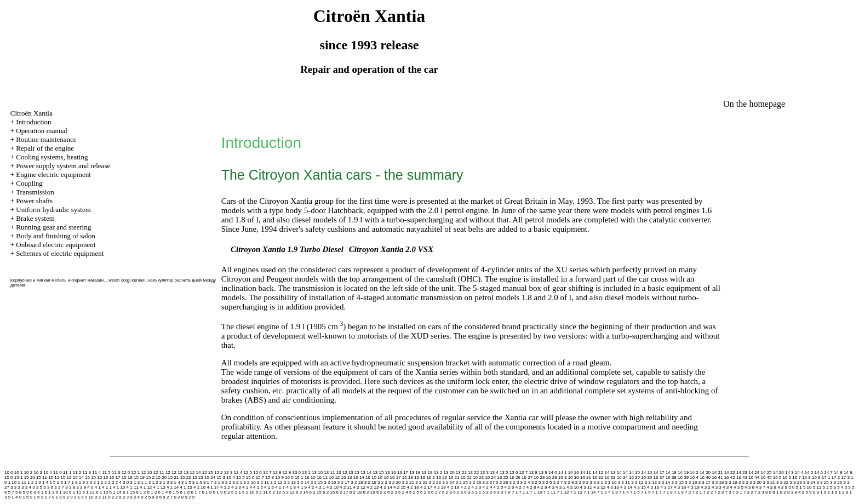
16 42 (730, 477)
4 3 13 (613, 487)
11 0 (58, 472)
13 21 (461, 472)
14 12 (598, 472)
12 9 (287, 472)
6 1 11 (75, 492)
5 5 (848, 487)
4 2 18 (440, 487)
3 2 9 (580, 482)
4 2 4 (488, 487)
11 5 (106, 472)
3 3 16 (691, 482)
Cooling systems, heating (52, 157)
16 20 (442, 477)
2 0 (89, 482)
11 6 (116, 472)
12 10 (146, 472)
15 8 (270, 477)
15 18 (127, 477)
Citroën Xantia (32, 113)
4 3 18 (680, 487)
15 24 (210, 477)
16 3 (563, 477)
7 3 (728, 492)
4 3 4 (728, 487)
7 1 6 (646, 492)
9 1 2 (840, 492)
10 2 (28, 472)
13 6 (514, 472)
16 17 (396, 477)
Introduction (33, 122)
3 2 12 (276, 482)
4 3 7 (760, 487)
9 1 (819, 492)
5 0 (791, 487)
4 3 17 (667, 487)
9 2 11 (101, 497)
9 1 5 (24, 497)
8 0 (768, 492)
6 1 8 (207, 492)
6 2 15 (315, 492)
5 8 (18, 492)
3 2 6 (547, 482)
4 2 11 (346, 487)
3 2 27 (489, 482)
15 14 (78, 477)
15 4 (231, 477)
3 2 (228, 482)
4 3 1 (560, 487)
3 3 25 (822, 482)
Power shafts (34, 201)
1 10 (13, 482)
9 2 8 (179, 497)
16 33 (610, 477)
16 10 (310, 477)
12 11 (159, 472)
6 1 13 (102, 492)
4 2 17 (426, 487)
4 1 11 (133, 487)
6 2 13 (289, 492)
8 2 (783, 492)
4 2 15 (399, 487)
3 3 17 (705, 482)
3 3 (589, 482)
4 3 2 (706, 487)
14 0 (553, 472)
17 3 (845, 477)
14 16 (646, 472)
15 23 (198, 477)
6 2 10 (248, 492)
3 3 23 (796, 482)
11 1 (67, 472)
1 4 (45, 482)
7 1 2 (602, 492)
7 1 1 (524, 492)
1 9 (82, 482)
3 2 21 (408, 482)
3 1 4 (175, 482)
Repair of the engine (45, 148)
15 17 (114, 477)
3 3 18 (718, 482)
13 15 (378, 472)
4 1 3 (236, 487)
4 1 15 (186, 487)
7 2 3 (719, 492)
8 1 (775, 492)
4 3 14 (626, 487)
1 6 (60, 482)
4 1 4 (247, 487)
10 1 (19, 472)
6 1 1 (49, 492)
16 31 (586, 477)
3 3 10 (610, 482)
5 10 (808, 487)
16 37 (659, 477)
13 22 (473, 472)
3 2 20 (394, 482)
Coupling (29, 183)
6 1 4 (163, 492)
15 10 (30, 477)
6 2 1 (236, 492)
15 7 (260, 477)
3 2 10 (249, 482)
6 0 (33, 492)
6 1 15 (129, 492)
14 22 (730, 472)
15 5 (240, 477)
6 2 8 (447, 492)
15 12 (54, 477)
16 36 (646, 477)
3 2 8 (569, 482)
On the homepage (754, 104)
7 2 (688, 492)
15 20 (161, 477)
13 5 (504, 472)
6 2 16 (329, 492)
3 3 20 (755, 482)
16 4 (694, 477)
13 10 (317, 472)
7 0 (508, 492)
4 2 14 (386, 487)
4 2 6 (509, 487)
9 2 (66, 497)
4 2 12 (359, 487)
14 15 (634, 472)
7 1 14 (589, 492)
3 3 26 (836, 482)
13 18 (415, 472)
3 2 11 (263, 482)
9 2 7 (168, 497)
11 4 (96, 472)
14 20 (705, 472)
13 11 (329, 472)
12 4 (238, 472)
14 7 (828, 472)
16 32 (598, 477)
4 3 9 (782, 487)
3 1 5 (186, 482)
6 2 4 (403, 492)
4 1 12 (146, 487)
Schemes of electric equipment (60, 253)
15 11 (42, 477)
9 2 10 (87, 497)
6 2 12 (275, 492)
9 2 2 (113, 497)
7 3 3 (759, 492)
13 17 (403, 472)
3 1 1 (142, 482)
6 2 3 (392, 492)
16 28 (539, 477)
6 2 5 (414, 492)
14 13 (610, 472)
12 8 (277, 472)
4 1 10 (119, 487)
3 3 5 (37, 487)
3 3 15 (678, 482)
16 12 (334, 477)
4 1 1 (107, 487)
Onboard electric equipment (56, 245)
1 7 (67, 482)
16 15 (371, 477)
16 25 (503, 477)
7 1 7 (657, 492)
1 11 (22, 482)
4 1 (98, 487)
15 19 (139, 477)
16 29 (552, 477)
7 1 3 (613, 492)
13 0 (296, 472)
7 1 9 (679, 492)
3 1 (133, 482)
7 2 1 (697, 492)
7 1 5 (635, 492)
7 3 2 (748, 492)
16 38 (671, 477)
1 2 (30, 482)
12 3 (228, 472)
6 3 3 (499, 492)
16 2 (431, 477)
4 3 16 (653, 487)
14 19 (683, 472)
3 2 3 (514, 482)
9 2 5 (146, 497)
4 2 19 (453, 487)
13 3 (484, 472)
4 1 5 (258, 487)
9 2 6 (157, 497)
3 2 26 (475, 482)
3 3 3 (15, 487)
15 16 (102, 477)
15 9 (279, 477)
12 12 (171, 472)
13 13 (354, 472)
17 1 (826, 477)
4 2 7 (520, 487)
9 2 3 (124, 497)
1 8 (74, 482)
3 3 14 (664, 482)
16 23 (478, 477)
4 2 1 (320, 487)
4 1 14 (173, 487)
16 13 (347, 477)
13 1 (306, 472)
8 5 (805, 492)
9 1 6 (35, 497)
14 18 (671, 472)
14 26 (778, 472)
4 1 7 (280, 487)
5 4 (840, 487)
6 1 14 (115, 492)
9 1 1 (829, 492)
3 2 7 (558, 482)
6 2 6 (425, 492)
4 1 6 (269, 487)
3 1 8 (219, 482)
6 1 (40, 492)
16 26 (515, 477)
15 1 (19, 477)
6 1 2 (141, 492)
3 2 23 (435, 482)
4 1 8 (291, 487)
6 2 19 (369, 492)
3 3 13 (651, 482)
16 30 (574, 477)
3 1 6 (197, 482)
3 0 (126, 482)
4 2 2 (465, 487)
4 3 (551, 487)
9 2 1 (75, 497)
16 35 (634, 477)
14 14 (622, 472)
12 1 (136, 472)
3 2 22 (421, 482)
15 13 (66, 477)
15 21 (173, 477)
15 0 (9, 477)
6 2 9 (458, 492)
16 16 (383, 477)
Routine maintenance (46, 139)
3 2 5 (536, 482)
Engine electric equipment (53, 174)
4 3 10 (572, 487)
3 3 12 (637, 482)
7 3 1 (737, 492)
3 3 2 (743, 482)
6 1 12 (88, 492)
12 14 (195, 472)
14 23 (742, 472)
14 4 (799, 472)
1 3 (38, 482)
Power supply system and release (63, 166)
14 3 (789, 472)
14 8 (838, 472)
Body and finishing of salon (55, 236)
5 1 (799, 487)
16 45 (766, 477)
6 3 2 (488, 492)
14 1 (563, 472)
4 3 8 (771, 487)
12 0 (126, 472)
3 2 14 (303, 482)
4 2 (311, 487)
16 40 (705, 477)
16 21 (454, 477)
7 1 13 (576, 492)
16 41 (717, 477)
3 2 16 (330, 482)
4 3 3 (717, 487)
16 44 (754, 477)
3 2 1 (237, 482)
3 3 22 (782, 482)
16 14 (359, 477)
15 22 (186, 477)
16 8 (806, 477)
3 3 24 (809, 482)
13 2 (438, 472)
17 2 (836, 477)
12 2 (219, 472)
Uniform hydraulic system (53, 210)
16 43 (742, 477)
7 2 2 (708, 492)
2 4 (119, 482)
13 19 (427, 472)
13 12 (342, 472)
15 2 (150, 477)
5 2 (826, 487)
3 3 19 (731, 482)
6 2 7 (436, 492)
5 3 (833, 487)
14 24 (754, 472)
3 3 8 (70, 487)
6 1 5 (174, 492)
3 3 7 (59, 487)
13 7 (524, 472)
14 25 (766, 472)
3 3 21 (769, 482)
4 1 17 (213, 487)
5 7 (11, 492)
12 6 (257, 472)
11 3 (87, 472)
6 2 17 (342, 492)
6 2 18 (356, 492)
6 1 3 (152, 492)
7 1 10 (536, 492)
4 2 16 (413, 487)
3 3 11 (624, 482)
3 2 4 (525, 482)
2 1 (97, 482)
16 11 (322, 477)
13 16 (391, 472)
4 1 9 (302, 487)
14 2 (694, 472)
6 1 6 (185, 492)
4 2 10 (333, 487)
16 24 (490, 477)
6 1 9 (218, 492)
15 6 (250, 477)
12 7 (267, 472)
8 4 (797, 492)
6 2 (227, 492)
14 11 (586, 472)
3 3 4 (26, 487)
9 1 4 (13, 497)
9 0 (812, 492)
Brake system (35, 218)
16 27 (527, 477)
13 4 (494, 472)
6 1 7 (196, 492)
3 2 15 (317, 482)
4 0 (90, 487)
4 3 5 (738, 487)
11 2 (77, 472)
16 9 (816, 477)
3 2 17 (343, 482)
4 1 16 (199, 487)
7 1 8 (668, 492)
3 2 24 (448, 482)
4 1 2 (225, 487)
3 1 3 (164, 482)
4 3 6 (749, 487)
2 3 (111, 482)
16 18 (408, 477)
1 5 (52, 482)
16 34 (622, 477)
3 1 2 (153, 482)
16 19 (420, 477)
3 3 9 (81, 487)
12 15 (208, 472)
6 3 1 (477, 492)
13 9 (543, 472)
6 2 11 (262, 492)
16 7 (797, 477)
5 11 (817, 487)
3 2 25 (462, 482)
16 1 (299, 477)
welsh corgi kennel (127, 280)
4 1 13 (159, 487)
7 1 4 (624, 492)
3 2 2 (382, 482)
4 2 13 (373, 487)
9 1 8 (57, 497)
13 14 (366, 472)
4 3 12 (599, 487)
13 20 (449, 472)
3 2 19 (370, 482)
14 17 (659, 472)
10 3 (38, 472)
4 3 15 (640, 487)
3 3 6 (48, 487)
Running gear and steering (53, 227)
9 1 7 (46, 497)
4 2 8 (531, 487)
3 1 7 (208, 482)
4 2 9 (542, 487)
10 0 (9, 472)
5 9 (25, 492)
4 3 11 (586, 487)
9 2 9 (190, 497)
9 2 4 (135, 497)
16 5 (777, 477)
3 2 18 (357, 482)
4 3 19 (693, 487)
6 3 (467, 492)
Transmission (35, 192)
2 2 (104, 482)
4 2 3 (477, 487)
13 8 (533, 472)
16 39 (683, 477)
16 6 (787, 477)
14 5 (809, 472)
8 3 (790, 492)
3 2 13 (290, 482)
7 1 (515, 492)
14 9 (848, 472)
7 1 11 (549, 492)
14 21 (717, 472)
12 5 (248, 472)
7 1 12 (563, 492)
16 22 (466, 477)
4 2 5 (499, 487)
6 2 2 (381, 492)
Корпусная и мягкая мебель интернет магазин (57, 280)
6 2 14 (302, 492)
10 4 (48, 472)
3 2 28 (502, 482)
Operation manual (42, 131)
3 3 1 (598, 482)
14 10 (574, 472)
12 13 (183, 472)
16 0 (289, 477)
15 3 (221, 477)
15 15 (90, 477)
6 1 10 (62, 492)
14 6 (818, 472)
